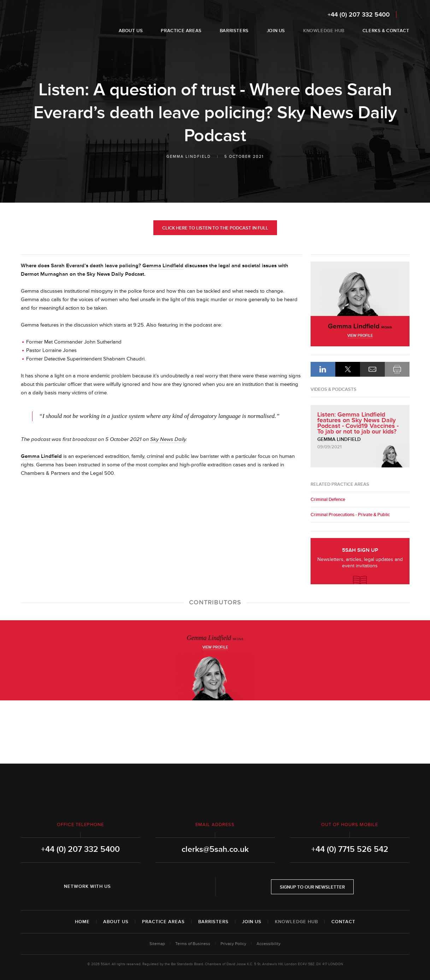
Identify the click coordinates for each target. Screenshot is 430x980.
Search (405, 14)
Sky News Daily (168, 439)
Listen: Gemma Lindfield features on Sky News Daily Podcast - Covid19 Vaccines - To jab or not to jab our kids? (358, 423)
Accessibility (269, 944)
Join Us (252, 922)
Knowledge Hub (296, 922)
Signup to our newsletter (312, 887)
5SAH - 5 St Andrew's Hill (43, 22)
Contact (343, 922)
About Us (116, 922)
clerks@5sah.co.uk (215, 849)
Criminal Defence (328, 500)
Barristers (213, 922)
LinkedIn (323, 369)
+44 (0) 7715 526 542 (350, 849)
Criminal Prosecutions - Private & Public (350, 515)
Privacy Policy (233, 944)
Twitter (145, 886)
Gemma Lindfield (189, 157)
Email (372, 369)
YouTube (165, 886)
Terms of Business (193, 944)
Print (397, 369)
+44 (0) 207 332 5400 (359, 14)
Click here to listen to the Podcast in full (215, 228)
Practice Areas (163, 922)
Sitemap (157, 944)
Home (82, 922)
